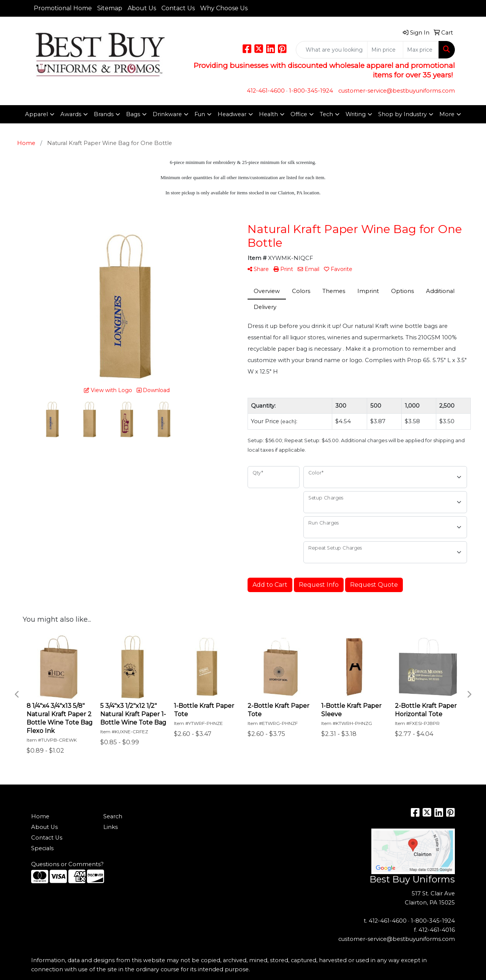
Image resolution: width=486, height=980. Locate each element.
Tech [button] (326, 114)
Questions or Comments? (67, 864)
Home (40, 816)
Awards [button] (71, 114)
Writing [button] (356, 114)
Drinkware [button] (167, 114)
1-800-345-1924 (311, 91)
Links (110, 827)
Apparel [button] (36, 114)
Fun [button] (200, 114)
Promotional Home (63, 8)
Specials (42, 848)
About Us (142, 8)
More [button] (447, 114)
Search (113, 816)
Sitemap (110, 8)
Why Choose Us (224, 8)
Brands (104, 114)
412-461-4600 (266, 91)
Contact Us (178, 8)
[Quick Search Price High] (421, 50)
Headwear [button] (232, 114)
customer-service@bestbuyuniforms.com (397, 91)
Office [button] (299, 114)
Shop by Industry (402, 114)
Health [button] (268, 114)
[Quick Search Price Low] (385, 50)
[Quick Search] (332, 50)
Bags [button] (133, 114)
